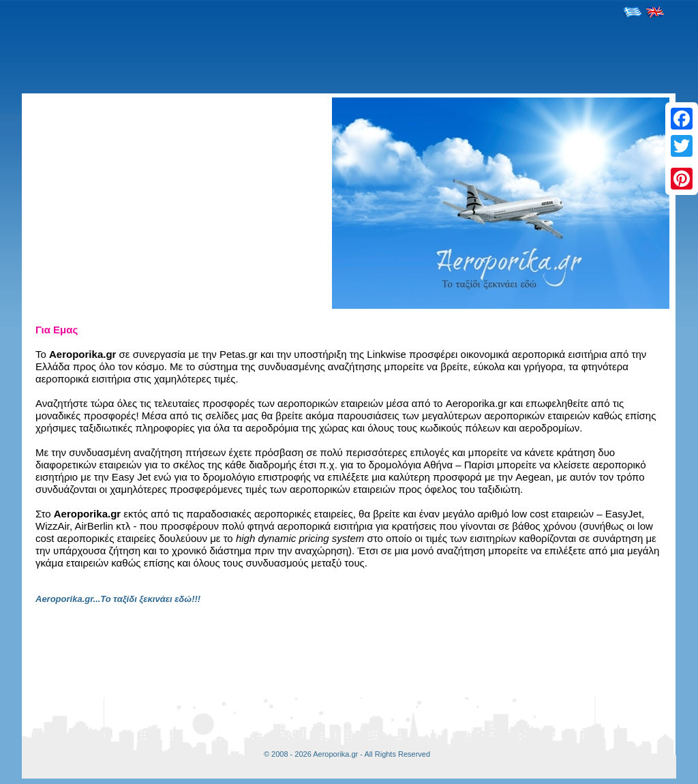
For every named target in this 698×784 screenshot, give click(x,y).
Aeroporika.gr (335, 754)
